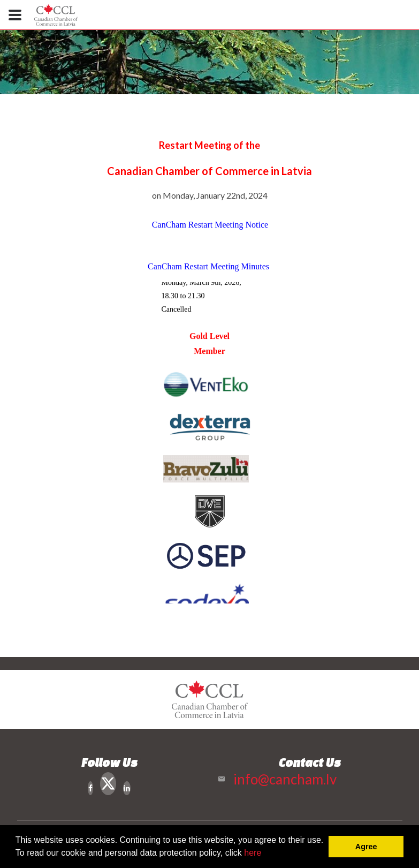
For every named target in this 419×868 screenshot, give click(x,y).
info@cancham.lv (285, 779)
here (253, 853)
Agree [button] (366, 847)
